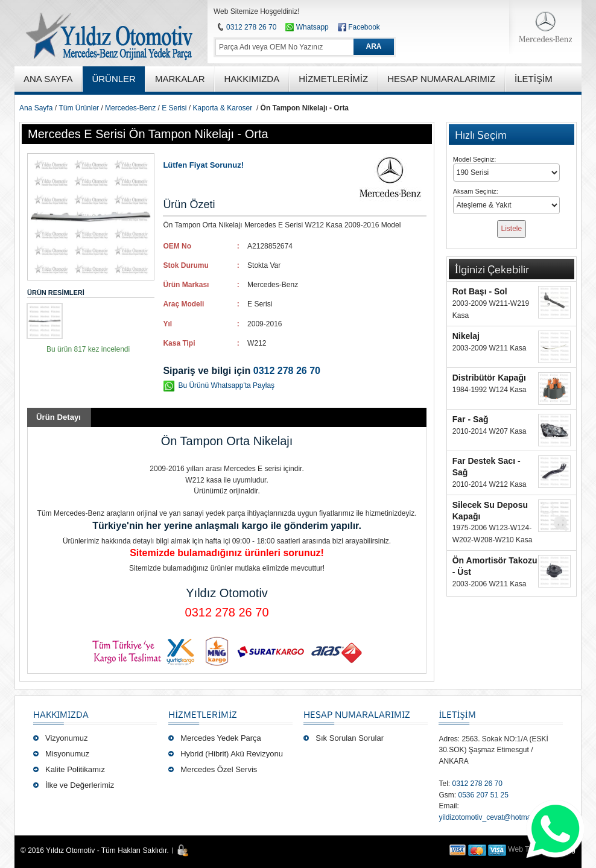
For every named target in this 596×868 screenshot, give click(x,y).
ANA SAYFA (48, 79)
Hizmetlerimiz (203, 714)
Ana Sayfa (36, 108)
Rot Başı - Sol (480, 291)
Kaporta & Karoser (223, 108)
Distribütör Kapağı (489, 378)
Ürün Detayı (59, 417)
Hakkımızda (61, 714)
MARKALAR (180, 79)
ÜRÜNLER (114, 79)
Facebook (364, 27)
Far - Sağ (471, 419)
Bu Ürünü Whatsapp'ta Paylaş (226, 385)
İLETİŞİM (457, 714)
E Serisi (174, 108)
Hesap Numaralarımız (357, 714)
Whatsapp (307, 27)
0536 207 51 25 (483, 795)
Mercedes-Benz (130, 108)
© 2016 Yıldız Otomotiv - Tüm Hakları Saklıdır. (95, 851)
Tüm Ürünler (79, 108)
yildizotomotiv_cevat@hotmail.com (494, 817)
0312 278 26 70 (251, 27)
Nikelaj (466, 336)
